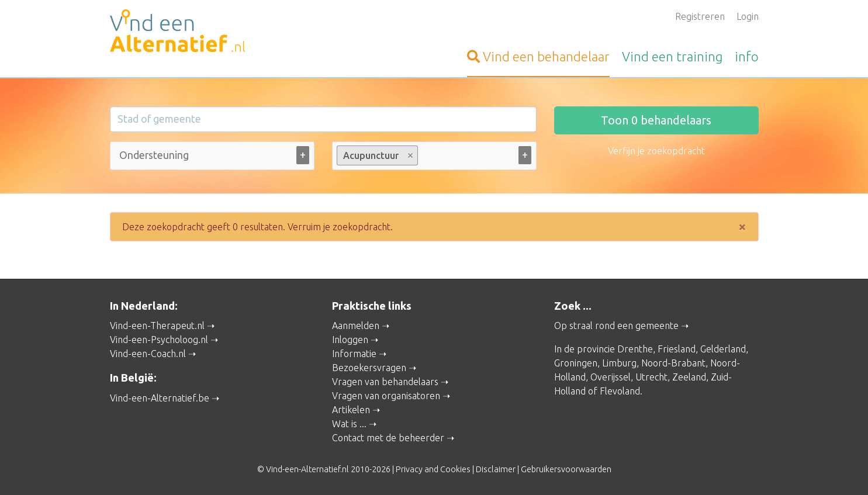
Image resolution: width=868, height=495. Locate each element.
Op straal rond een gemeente (616, 326)
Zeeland (689, 377)
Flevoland (620, 391)
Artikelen (351, 410)
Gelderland (723, 349)
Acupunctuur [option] (377, 155)
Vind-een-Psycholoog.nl (159, 340)
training (672, 56)
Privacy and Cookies (433, 469)
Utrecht (651, 377)
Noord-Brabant (673, 363)
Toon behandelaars (656, 120)
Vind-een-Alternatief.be (160, 398)
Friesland (677, 349)
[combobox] (212, 158)
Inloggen (350, 340)
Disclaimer (496, 469)
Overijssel (611, 377)
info (747, 56)
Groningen (576, 363)
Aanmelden (356, 326)
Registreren (700, 16)
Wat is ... (349, 424)
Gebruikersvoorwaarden (566, 469)
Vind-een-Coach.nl (148, 354)
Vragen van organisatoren (386, 396)
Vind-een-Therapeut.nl (157, 326)
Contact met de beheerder (388, 438)
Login (748, 16)
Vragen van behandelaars (385, 382)
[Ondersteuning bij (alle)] (155, 155)
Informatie (354, 354)
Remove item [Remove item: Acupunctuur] (410, 155)
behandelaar (538, 56)
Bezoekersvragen (369, 368)
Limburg (619, 363)
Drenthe (635, 349)
